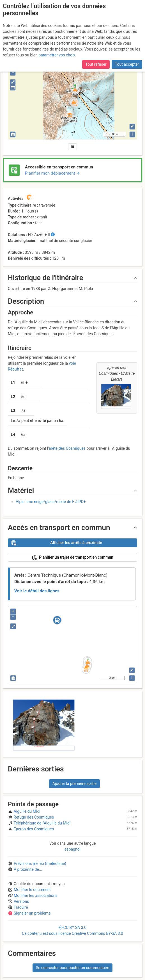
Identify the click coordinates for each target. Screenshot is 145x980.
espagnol (72, 849)
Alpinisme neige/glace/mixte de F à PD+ (51, 502)
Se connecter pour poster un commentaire (73, 968)
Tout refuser (96, 33)
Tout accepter (127, 33)
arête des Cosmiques (67, 448)
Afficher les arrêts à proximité (57, 543)
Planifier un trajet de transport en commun (62, 557)
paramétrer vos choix (57, 23)
